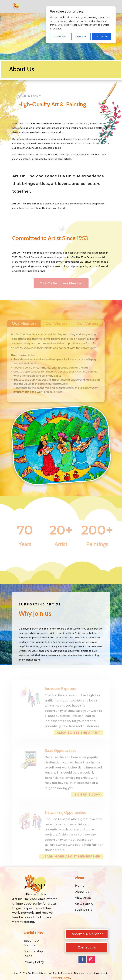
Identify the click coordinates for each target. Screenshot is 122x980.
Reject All (81, 37)
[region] (81, 25)
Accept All (102, 37)
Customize (60, 37)
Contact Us (87, 947)
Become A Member (87, 934)
